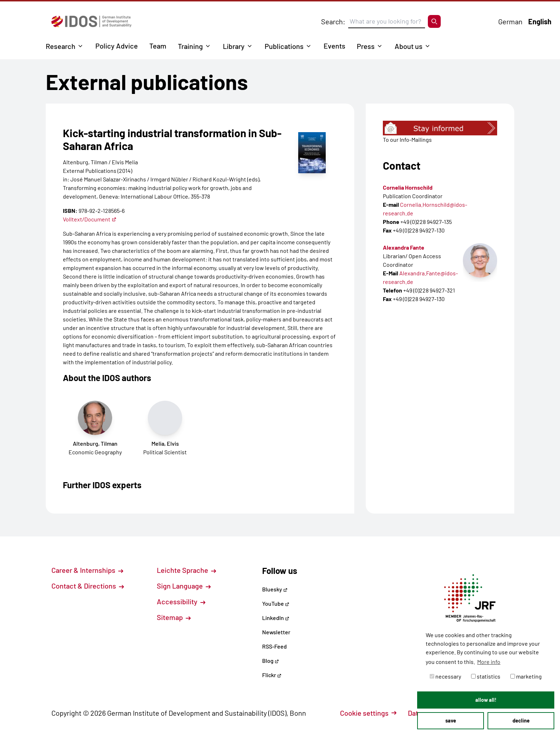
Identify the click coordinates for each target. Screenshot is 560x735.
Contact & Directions (88, 586)
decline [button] (521, 721)
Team (158, 46)
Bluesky (275, 589)
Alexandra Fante (404, 247)
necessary (445, 676)
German (510, 21)
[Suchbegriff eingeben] (387, 21)
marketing (526, 676)
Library (234, 46)
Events (334, 46)
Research (61, 46)
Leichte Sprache (186, 570)
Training (190, 46)
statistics (486, 676)
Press (366, 46)
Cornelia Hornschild (408, 187)
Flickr (272, 675)
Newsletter (276, 632)
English (540, 21)
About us (409, 46)
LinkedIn (276, 618)
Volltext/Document (90, 219)
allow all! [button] (486, 700)
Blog (271, 661)
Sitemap (174, 617)
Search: (333, 21)
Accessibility (181, 601)
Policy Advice (117, 46)
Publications (284, 46)
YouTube (276, 603)
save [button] (451, 721)
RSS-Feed (274, 646)
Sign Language (184, 586)
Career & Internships (87, 570)
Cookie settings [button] (368, 713)
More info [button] (489, 662)
